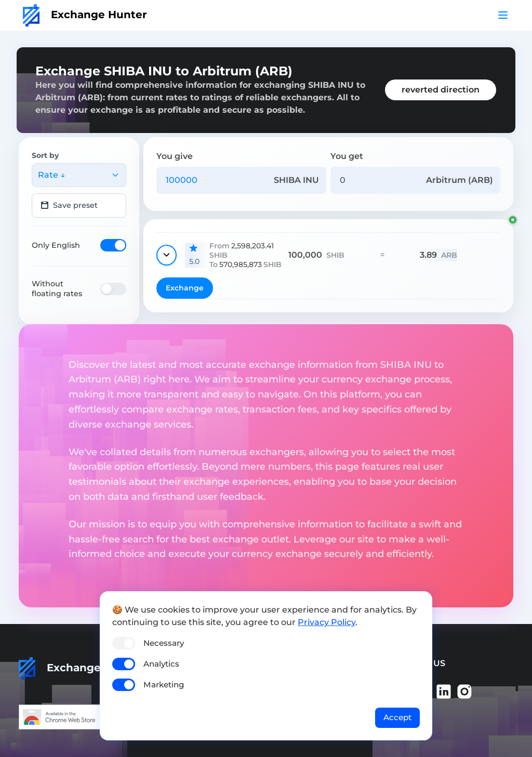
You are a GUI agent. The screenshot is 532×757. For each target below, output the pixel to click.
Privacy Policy (327, 622)
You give (175, 156)
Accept (397, 717)
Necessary (164, 643)
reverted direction (441, 90)
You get (347, 156)
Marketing (164, 685)
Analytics (161, 664)
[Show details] (167, 255)
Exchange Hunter (85, 15)
